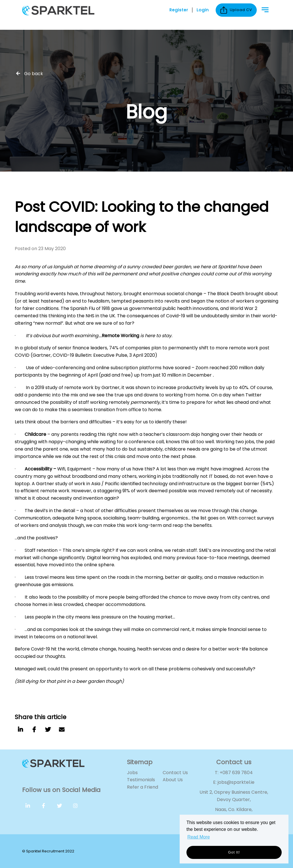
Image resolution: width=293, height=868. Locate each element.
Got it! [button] (234, 852)
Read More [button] (198, 837)
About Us (173, 780)
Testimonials (141, 780)
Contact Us (175, 773)
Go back (34, 74)
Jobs (132, 773)
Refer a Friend (143, 787)
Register (179, 15)
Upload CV (236, 15)
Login (203, 15)
